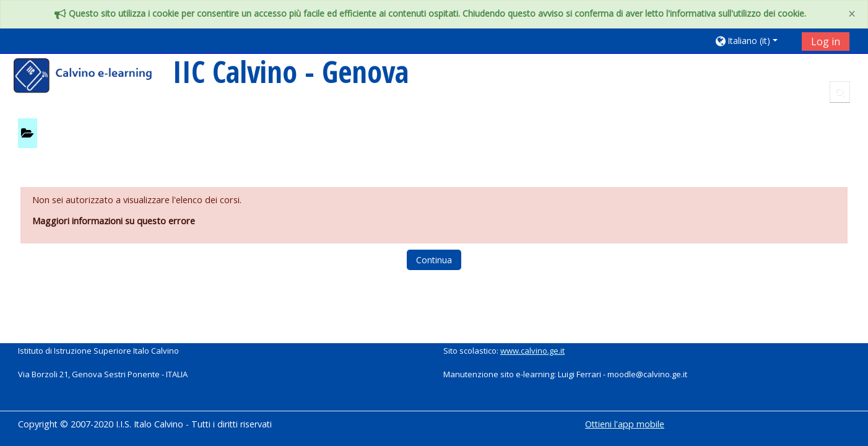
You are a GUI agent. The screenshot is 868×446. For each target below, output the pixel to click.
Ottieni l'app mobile (625, 424)
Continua (434, 260)
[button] (754, 41)
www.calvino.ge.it (532, 351)
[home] (91, 77)
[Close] (852, 14)
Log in (826, 42)
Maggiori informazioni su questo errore (114, 221)
